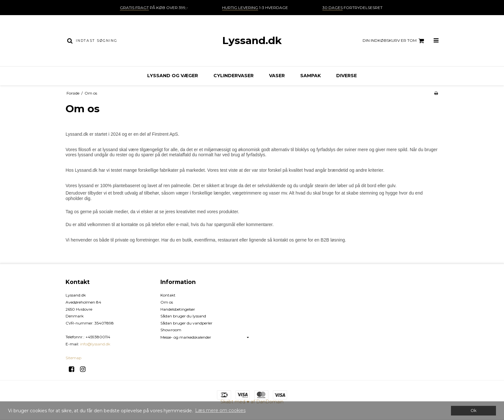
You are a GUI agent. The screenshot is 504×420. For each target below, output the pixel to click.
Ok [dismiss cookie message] (473, 411)
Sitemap (73, 358)
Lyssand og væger (173, 76)
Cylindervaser (234, 76)
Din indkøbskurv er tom (394, 41)
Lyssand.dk (252, 41)
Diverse (346, 76)
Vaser (277, 76)
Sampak (310, 76)
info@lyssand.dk (95, 344)
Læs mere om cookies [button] (220, 410)
